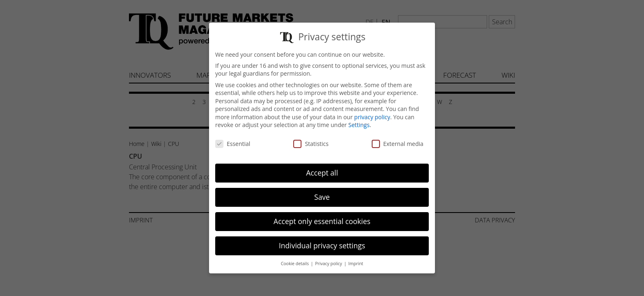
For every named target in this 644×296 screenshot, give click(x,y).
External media (398, 139)
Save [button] (322, 192)
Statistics (311, 139)
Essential (233, 139)
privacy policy (372, 112)
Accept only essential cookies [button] (322, 216)
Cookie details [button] (296, 258)
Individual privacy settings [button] (322, 240)
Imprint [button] (356, 258)
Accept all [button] (322, 168)
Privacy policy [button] (329, 258)
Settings (359, 120)
